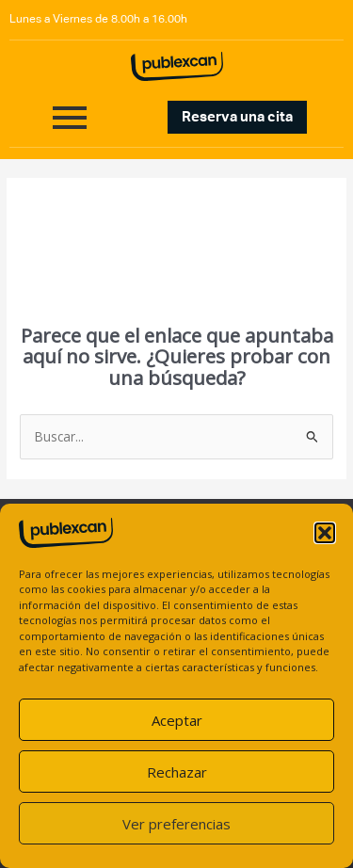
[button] (325, 533)
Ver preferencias (176, 824)
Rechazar (177, 772)
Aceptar (177, 720)
